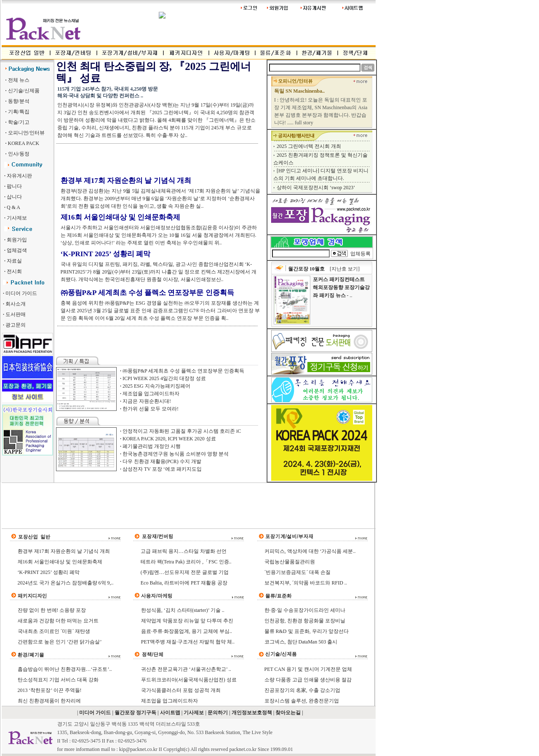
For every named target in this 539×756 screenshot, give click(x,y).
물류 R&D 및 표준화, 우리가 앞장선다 (307, 631)
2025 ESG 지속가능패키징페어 (156, 386)
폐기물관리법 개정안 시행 (152, 446)
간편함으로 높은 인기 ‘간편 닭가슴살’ (60, 642)
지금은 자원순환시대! (147, 401)
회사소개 (16, 304)
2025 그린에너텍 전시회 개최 (309, 146)
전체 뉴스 (19, 80)
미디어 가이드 (21, 293)
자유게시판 (19, 176)
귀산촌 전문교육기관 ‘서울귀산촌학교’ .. (186, 669)
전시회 (14, 271)
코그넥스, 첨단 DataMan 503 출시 (301, 642)
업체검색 (17, 250)
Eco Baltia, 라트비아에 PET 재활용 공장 (184, 583)
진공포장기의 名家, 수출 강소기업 (302, 690)
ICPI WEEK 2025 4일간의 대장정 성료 (164, 378)
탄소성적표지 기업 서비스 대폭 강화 (58, 680)
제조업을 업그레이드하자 (151, 394)
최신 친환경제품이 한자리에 (49, 701)
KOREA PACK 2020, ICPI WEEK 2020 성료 (169, 439)
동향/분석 (18, 101)
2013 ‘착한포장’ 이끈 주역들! (50, 690)
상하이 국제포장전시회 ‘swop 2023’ (316, 188)
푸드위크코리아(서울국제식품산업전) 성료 (189, 680)
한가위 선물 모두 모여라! (151, 409)
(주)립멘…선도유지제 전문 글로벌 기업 (185, 572)
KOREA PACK (23, 143)
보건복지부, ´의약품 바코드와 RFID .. (306, 583)
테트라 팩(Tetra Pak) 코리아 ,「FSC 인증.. (186, 562)
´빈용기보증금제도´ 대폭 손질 (298, 572)
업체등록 (360, 254)
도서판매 (16, 314)
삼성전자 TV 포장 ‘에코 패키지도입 (162, 469)
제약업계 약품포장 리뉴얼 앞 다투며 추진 (187, 621)
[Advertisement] (155, 159)
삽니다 (14, 197)
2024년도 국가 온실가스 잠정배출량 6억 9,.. (66, 583)
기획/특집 (18, 112)
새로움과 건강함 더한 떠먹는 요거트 (58, 621)
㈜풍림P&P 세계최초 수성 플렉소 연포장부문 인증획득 (147, 293)
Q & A (13, 207)
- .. (341, 287)
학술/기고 (18, 122)
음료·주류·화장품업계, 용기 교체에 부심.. (187, 631)
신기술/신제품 (23, 91)
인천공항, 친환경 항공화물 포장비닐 (305, 621)
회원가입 (17, 240)
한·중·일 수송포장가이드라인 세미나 (305, 610)
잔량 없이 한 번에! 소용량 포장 (52, 610)
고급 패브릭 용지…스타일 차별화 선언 (184, 551)
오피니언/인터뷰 (26, 133)
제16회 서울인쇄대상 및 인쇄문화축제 (121, 217)
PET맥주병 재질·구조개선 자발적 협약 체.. (188, 642)
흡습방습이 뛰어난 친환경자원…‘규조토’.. (65, 669)
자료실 (14, 261)
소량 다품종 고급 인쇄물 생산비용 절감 (308, 680)
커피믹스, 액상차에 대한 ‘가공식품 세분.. (310, 551)
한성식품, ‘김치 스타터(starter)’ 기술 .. (183, 610)
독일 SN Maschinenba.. (299, 91)
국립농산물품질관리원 (290, 562)
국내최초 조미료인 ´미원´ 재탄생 (54, 631)
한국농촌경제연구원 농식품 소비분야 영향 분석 (176, 454)
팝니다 (14, 186)
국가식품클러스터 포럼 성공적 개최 (181, 690)
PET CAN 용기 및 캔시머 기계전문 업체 (308, 669)
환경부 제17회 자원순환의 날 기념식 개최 (126, 181)
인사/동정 (18, 154)
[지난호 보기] (345, 269)
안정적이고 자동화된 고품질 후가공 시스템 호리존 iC (182, 431)
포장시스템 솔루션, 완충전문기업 (302, 701)
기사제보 (17, 218)
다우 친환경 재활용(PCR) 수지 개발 (162, 461)
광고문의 (16, 325)
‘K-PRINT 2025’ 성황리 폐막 (105, 254)
